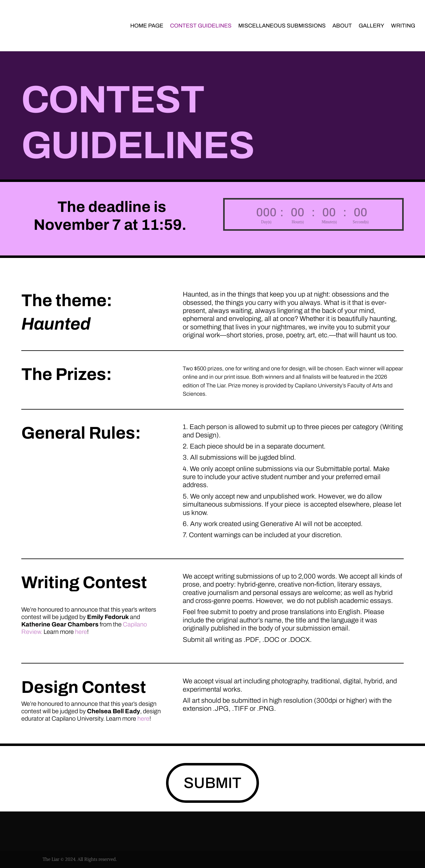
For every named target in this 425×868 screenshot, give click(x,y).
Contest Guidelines (201, 26)
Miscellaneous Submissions (282, 26)
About (342, 26)
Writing (403, 26)
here (81, 632)
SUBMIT (212, 783)
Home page (147, 26)
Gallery (371, 26)
